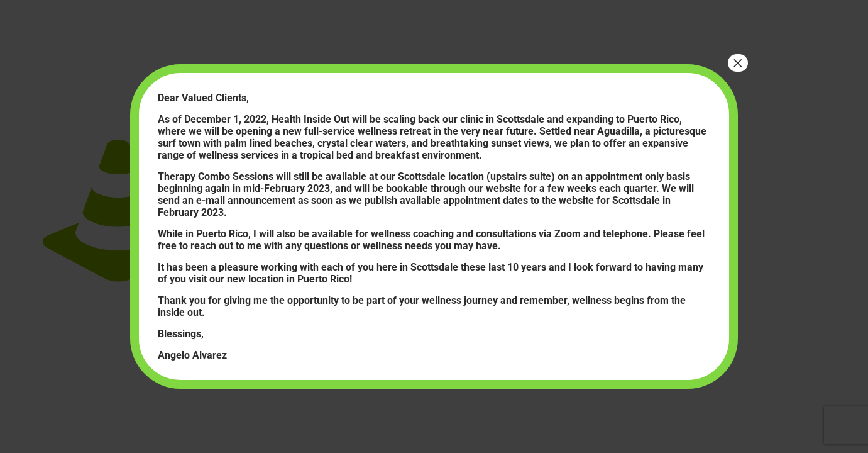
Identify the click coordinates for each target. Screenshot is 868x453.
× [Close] (738, 63)
